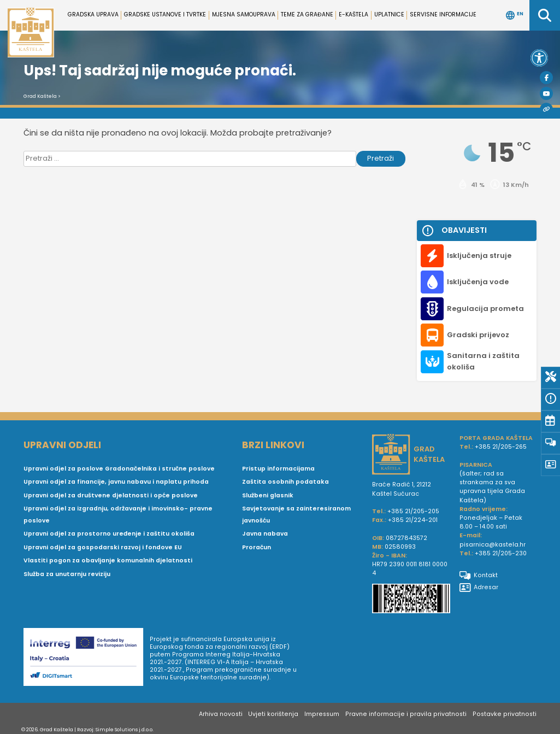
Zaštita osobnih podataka (285, 482)
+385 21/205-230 (501, 553)
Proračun (257, 547)
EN (515, 15)
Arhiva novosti (221, 714)
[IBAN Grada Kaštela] (411, 600)
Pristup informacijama (278, 469)
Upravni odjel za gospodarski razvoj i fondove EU (103, 547)
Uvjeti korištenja (273, 714)
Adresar (479, 588)
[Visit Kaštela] (546, 109)
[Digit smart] (87, 659)
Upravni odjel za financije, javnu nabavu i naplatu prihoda (116, 482)
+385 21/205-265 (501, 447)
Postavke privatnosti (505, 714)
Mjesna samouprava (244, 14)
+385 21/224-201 (413, 520)
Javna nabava (265, 534)
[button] (539, 58)
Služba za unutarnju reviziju (67, 574)
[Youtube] (546, 93)
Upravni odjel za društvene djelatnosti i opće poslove (111, 495)
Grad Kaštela (40, 96)
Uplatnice (389, 14)
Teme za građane (307, 14)
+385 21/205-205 (413, 511)
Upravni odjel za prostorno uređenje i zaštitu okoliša (109, 534)
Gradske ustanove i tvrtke (165, 14)
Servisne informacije (443, 14)
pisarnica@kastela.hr (493, 545)
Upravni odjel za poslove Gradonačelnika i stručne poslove (119, 469)
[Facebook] (546, 78)
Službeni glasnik (268, 495)
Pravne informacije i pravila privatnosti (406, 714)
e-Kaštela (353, 14)
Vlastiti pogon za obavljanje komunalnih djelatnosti (108, 560)
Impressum (322, 714)
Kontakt (479, 576)
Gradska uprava (93, 14)
